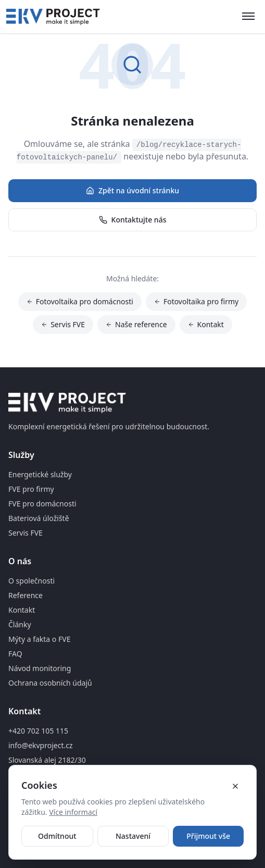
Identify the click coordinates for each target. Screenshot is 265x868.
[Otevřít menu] (248, 17)
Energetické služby (40, 474)
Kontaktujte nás (133, 220)
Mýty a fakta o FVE (39, 639)
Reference (26, 595)
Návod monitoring (40, 668)
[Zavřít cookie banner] (235, 786)
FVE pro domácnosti (42, 504)
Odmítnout (57, 836)
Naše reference (136, 324)
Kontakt (206, 324)
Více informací (73, 812)
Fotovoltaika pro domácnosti (80, 301)
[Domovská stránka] (53, 17)
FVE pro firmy (31, 489)
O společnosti (31, 581)
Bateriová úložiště (39, 518)
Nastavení (133, 836)
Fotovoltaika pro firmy (196, 301)
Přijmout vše (208, 836)
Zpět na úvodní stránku (132, 190)
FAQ (15, 654)
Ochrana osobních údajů (50, 683)
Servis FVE (63, 324)
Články (20, 624)
